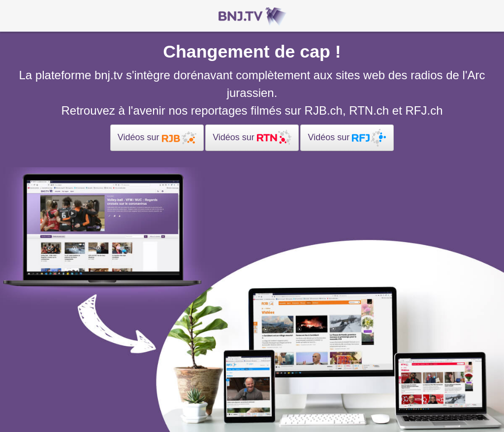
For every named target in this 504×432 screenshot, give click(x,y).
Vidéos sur (157, 138)
